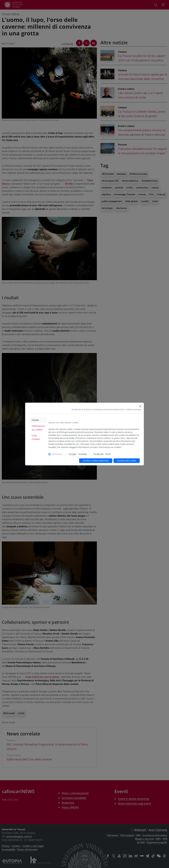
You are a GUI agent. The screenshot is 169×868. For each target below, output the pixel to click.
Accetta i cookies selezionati (96, 461)
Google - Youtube (78, 454)
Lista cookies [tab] (36, 437)
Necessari (57, 454)
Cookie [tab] (35, 420)
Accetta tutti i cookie (127, 461)
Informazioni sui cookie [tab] (38, 428)
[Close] (140, 406)
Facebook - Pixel (102, 454)
